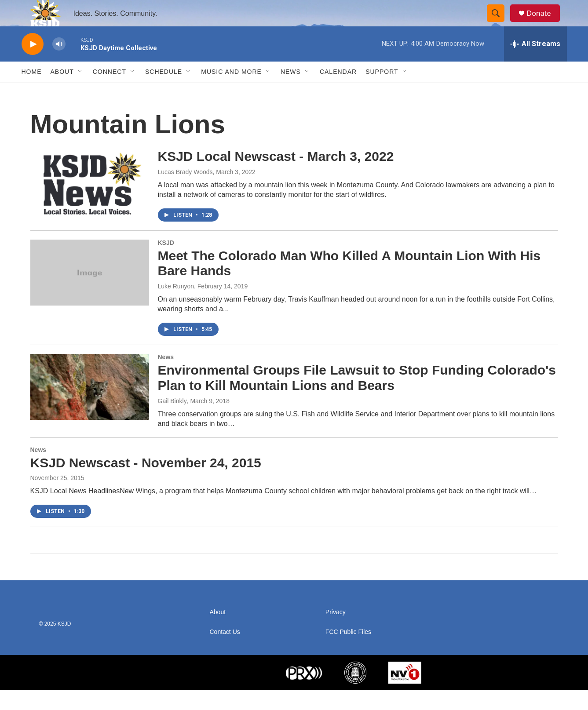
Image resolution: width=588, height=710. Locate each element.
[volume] (59, 64)
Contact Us (225, 652)
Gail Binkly (172, 421)
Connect (110, 91)
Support (382, 91)
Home (32, 91)
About (62, 91)
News (291, 91)
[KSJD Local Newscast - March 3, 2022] (90, 202)
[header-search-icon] (500, 23)
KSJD (166, 262)
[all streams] (535, 64)
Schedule (164, 91)
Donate (544, 23)
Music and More (231, 91)
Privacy (336, 632)
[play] (33, 64)
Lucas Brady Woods (185, 192)
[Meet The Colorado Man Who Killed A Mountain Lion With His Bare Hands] (90, 292)
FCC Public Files (348, 652)
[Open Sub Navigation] (80, 91)
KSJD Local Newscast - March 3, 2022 (276, 176)
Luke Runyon (176, 306)
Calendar (338, 91)
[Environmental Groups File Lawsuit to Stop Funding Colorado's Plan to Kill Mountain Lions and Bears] (90, 407)
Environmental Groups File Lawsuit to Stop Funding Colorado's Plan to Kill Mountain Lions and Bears (357, 397)
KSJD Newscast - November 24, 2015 (146, 482)
